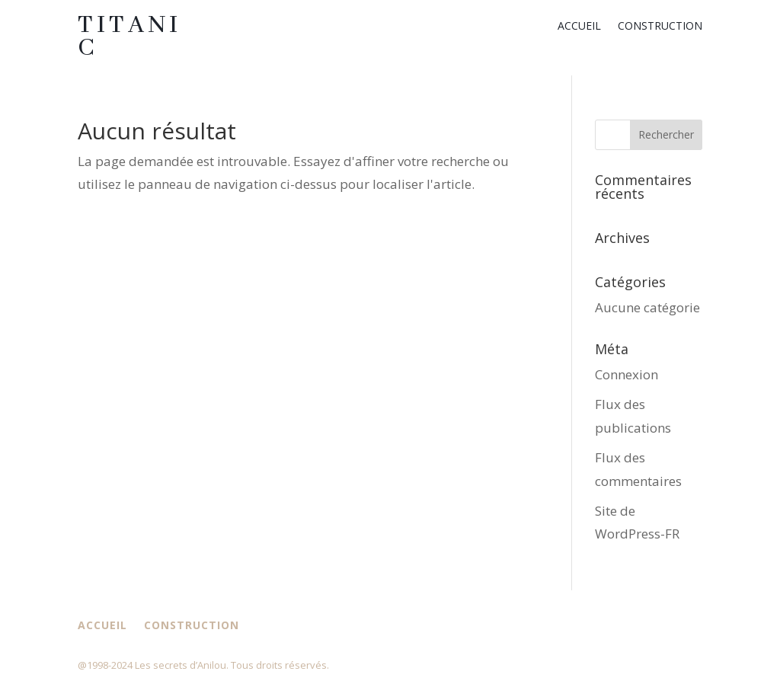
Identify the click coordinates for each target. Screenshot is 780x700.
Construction (660, 27)
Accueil (579, 27)
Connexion (627, 374)
